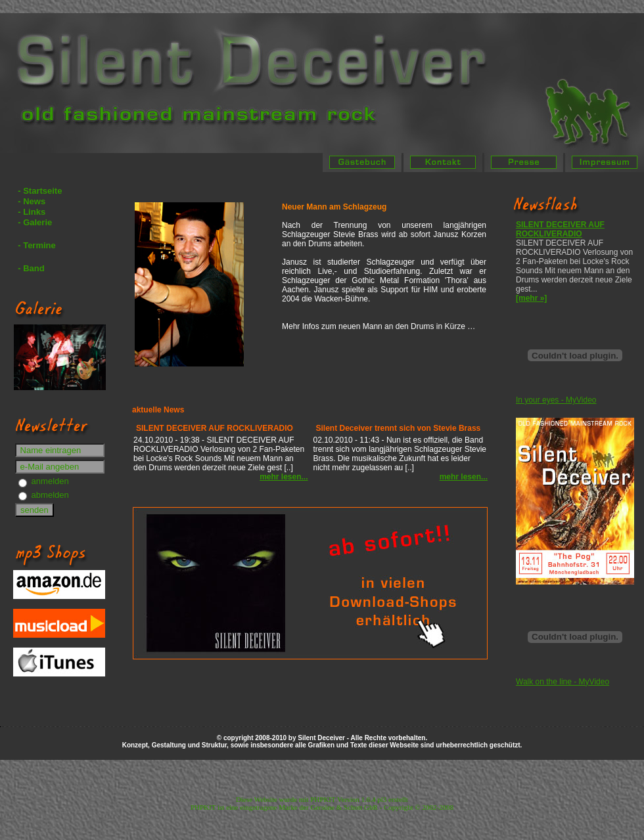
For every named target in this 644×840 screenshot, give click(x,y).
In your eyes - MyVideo (556, 400)
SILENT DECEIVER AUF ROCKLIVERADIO (560, 229)
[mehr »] (531, 298)
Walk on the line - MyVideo (563, 682)
